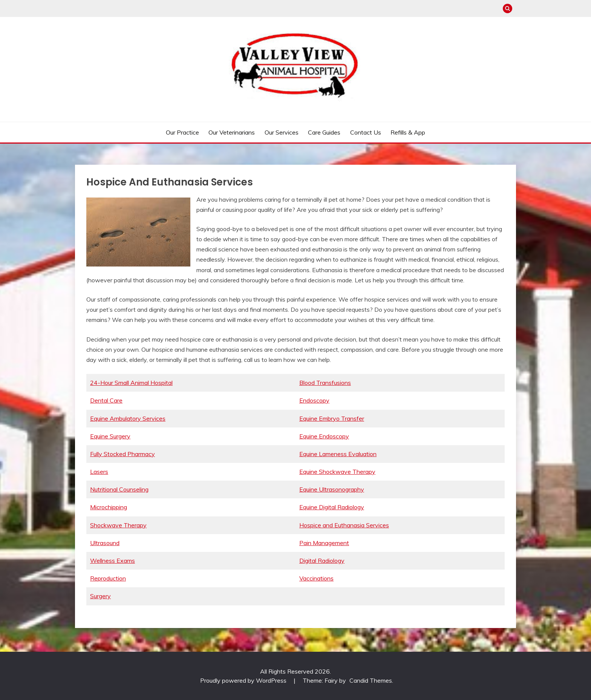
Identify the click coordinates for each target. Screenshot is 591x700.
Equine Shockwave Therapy (337, 472)
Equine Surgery (110, 436)
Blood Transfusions (325, 383)
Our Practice (182, 132)
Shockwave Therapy (118, 525)
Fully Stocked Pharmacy (122, 454)
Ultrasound (105, 543)
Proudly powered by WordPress (244, 680)
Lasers (99, 472)
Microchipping (109, 507)
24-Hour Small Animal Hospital (131, 383)
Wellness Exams (113, 561)
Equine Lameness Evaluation (338, 454)
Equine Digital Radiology (332, 507)
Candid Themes (371, 680)
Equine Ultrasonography (332, 489)
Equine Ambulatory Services (128, 418)
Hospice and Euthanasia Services (344, 525)
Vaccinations (316, 578)
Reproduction (108, 578)
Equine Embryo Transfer (332, 418)
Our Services (282, 132)
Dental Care (106, 400)
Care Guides (324, 132)
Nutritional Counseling (119, 489)
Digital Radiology (322, 561)
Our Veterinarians (232, 132)
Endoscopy (314, 400)
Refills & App (408, 132)
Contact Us (366, 132)
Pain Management (324, 543)
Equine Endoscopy (324, 436)
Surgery (100, 596)
